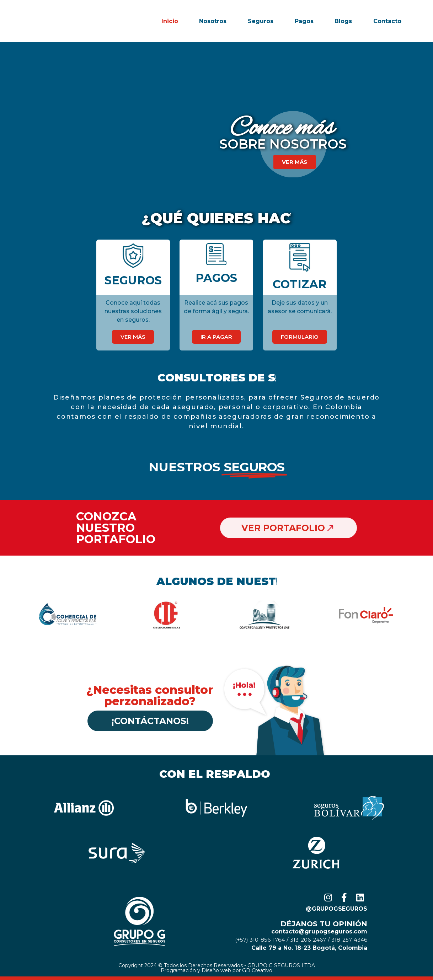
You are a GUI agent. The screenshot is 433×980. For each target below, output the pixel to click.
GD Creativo (257, 970)
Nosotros (213, 21)
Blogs (343, 21)
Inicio (170, 21)
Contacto (387, 21)
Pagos (304, 21)
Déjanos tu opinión (324, 924)
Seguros (261, 21)
